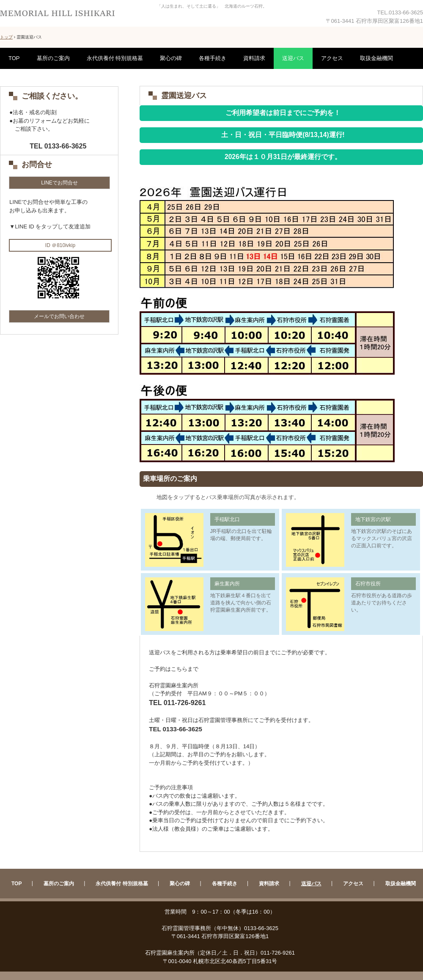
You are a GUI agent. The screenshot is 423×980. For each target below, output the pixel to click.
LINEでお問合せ (59, 183)
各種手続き (213, 58)
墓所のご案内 (53, 58)
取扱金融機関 (376, 58)
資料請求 (254, 58)
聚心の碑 (171, 58)
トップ (6, 37)
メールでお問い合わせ (59, 316)
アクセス (332, 58)
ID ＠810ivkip (60, 245)
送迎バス (293, 58)
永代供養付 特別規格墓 (115, 58)
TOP (14, 58)
